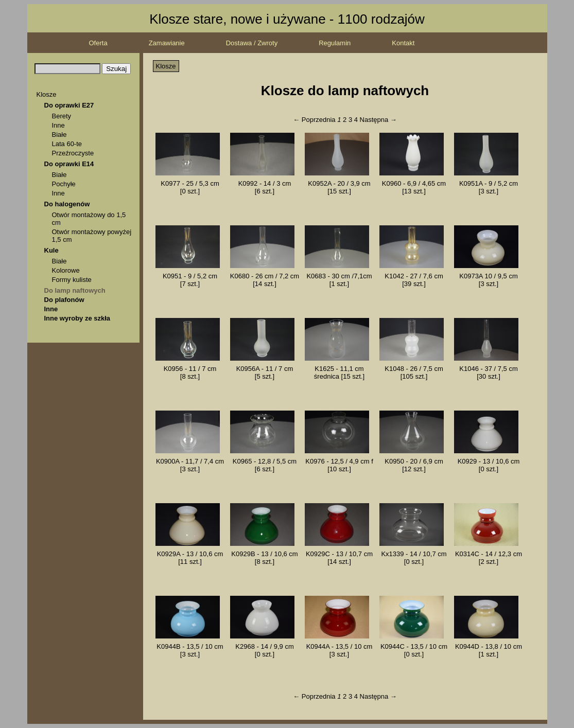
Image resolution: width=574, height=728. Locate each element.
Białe (59, 135)
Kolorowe (66, 270)
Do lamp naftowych (75, 290)
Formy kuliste (72, 280)
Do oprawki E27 (69, 105)
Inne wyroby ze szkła (77, 318)
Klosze (47, 94)
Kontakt (403, 43)
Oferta (98, 43)
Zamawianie (167, 43)
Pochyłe (64, 184)
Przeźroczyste (73, 153)
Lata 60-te (67, 144)
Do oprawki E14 (69, 164)
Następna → (378, 120)
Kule (51, 250)
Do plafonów (64, 300)
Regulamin (335, 43)
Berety (62, 116)
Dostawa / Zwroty (252, 43)
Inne (58, 125)
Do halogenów (67, 204)
